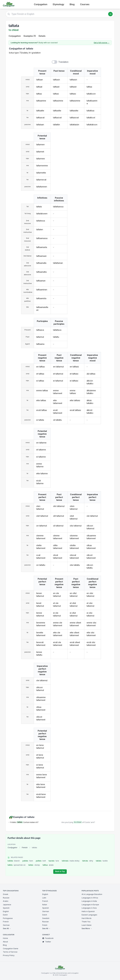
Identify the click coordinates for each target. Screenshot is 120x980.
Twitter (47, 942)
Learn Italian (87, 925)
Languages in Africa (90, 898)
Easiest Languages (89, 915)
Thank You (86, 922)
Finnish (25, 848)
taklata (102, 861)
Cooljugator (13, 848)
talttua (48, 865)
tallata (34, 865)
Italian (45, 905)
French (6, 922)
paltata (28, 861)
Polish (45, 925)
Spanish (6, 908)
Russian (6, 898)
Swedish (46, 918)
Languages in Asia (89, 908)
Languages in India (89, 901)
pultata (41, 861)
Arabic (6, 901)
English (6, 911)
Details (42, 36)
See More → (87, 928)
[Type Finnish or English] (60, 14)
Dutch (5, 915)
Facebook (48, 938)
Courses (85, 4)
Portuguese (8, 918)
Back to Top (60, 871)
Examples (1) (30, 36)
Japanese (7, 905)
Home (5, 938)
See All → (7, 928)
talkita (17, 865)
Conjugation (41, 4)
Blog (72, 4)
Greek (6, 894)
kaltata (14, 861)
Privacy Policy (9, 955)
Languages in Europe (90, 905)
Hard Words (87, 918)
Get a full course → (102, 43)
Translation (63, 62)
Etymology (58, 4)
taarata (54, 861)
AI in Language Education (92, 894)
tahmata (71, 861)
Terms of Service (10, 952)
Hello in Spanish (88, 911)
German (6, 925)
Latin (44, 898)
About (5, 942)
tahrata (88, 861)
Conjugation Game (11, 949)
